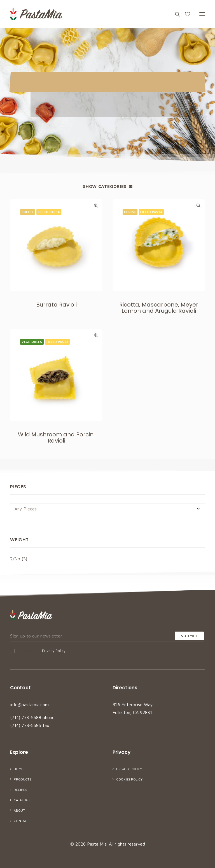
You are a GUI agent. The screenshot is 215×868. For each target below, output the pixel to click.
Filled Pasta (49, 212)
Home (18, 769)
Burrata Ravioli (56, 305)
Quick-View (96, 205)
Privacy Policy (54, 651)
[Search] (175, 14)
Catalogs (22, 800)
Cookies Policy (129, 779)
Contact (21, 821)
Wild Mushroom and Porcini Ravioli (56, 465)
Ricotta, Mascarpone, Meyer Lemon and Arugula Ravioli (159, 308)
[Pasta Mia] (36, 14)
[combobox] (107, 509)
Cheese (28, 212)
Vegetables (32, 369)
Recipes (20, 790)
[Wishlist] (185, 14)
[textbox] (107, 509)
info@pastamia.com (29, 704)
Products (23, 779)
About (19, 810)
